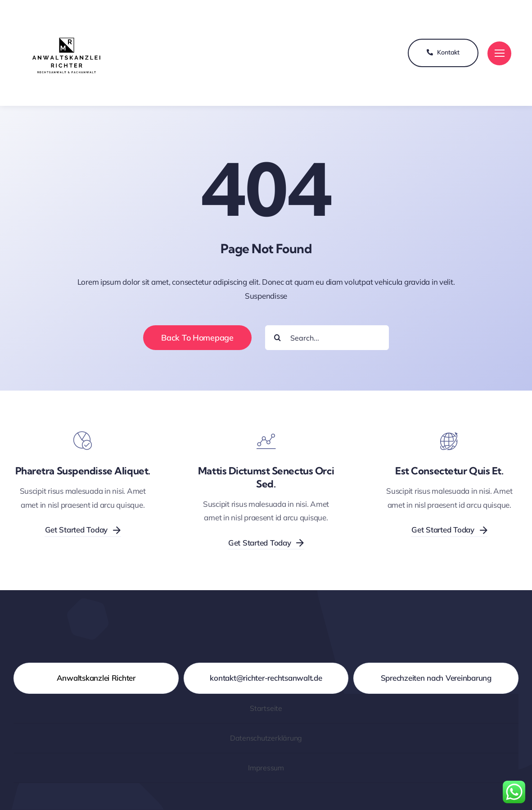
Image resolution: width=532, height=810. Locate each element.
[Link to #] (499, 53)
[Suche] (277, 338)
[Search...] (327, 338)
